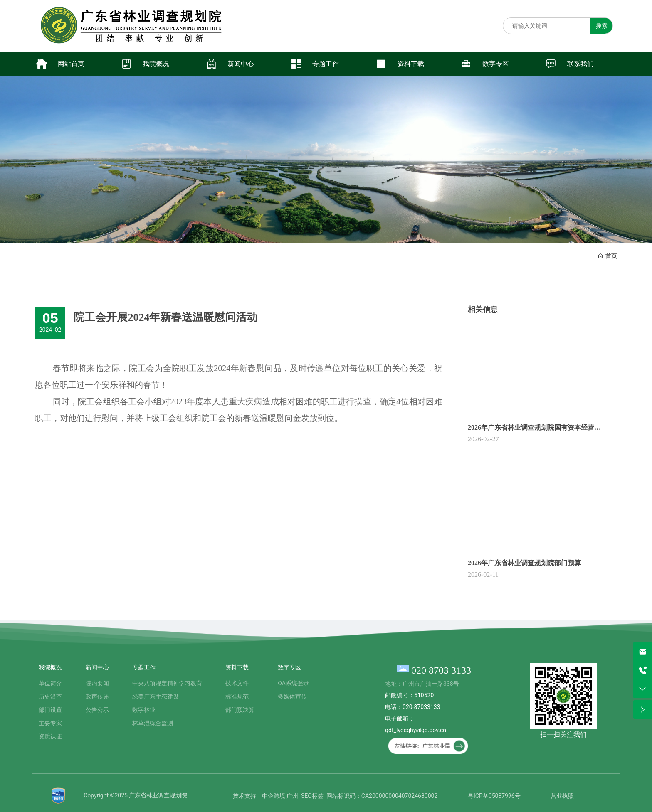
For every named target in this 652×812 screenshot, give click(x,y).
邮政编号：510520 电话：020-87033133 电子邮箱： (412, 707)
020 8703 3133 (441, 670)
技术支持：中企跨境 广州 (265, 796)
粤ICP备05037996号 (494, 796)
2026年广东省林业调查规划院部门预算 (524, 563)
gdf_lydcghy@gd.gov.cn (416, 730)
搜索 (602, 26)
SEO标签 (312, 796)
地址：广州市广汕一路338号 (422, 684)
